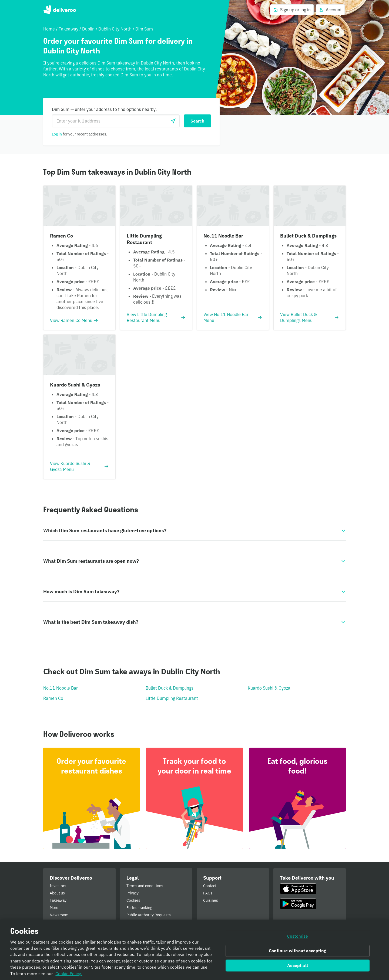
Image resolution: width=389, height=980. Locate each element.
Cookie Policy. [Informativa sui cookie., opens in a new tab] (69, 975)
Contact (210, 886)
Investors (58, 886)
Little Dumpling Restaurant (172, 698)
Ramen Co (53, 698)
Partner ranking (139, 908)
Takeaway (58, 900)
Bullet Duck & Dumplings (170, 688)
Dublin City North (115, 29)
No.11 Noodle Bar (61, 688)
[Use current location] (173, 121)
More (54, 908)
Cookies (133, 900)
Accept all (298, 967)
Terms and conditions (145, 886)
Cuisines (211, 900)
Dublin (88, 29)
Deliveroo (60, 10)
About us (57, 893)
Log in (57, 134)
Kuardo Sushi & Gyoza (269, 688)
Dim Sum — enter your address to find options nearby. (104, 109)
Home (49, 29)
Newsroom (59, 915)
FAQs (208, 893)
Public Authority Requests (149, 915)
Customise (298, 938)
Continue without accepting (298, 952)
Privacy (133, 893)
